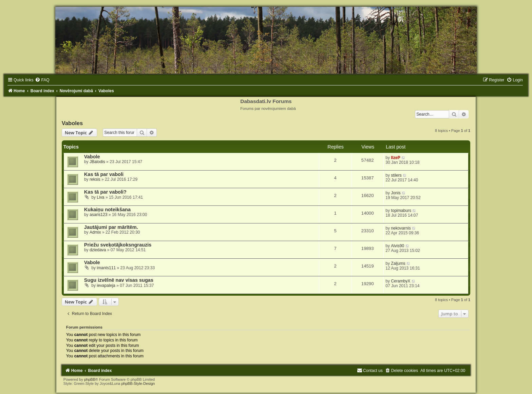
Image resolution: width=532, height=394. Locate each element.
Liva (100, 197)
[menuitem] (42, 80)
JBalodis (97, 162)
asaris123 (98, 215)
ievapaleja (106, 285)
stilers (396, 175)
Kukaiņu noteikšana (107, 210)
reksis (95, 179)
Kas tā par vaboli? (105, 192)
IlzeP (396, 158)
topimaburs (401, 211)
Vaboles (72, 123)
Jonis (396, 193)
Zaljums (398, 263)
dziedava (98, 250)
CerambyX (401, 281)
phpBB (90, 379)
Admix (95, 232)
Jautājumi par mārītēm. (111, 227)
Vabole (92, 157)
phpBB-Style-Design (138, 383)
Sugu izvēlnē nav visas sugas (119, 280)
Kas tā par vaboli (104, 174)
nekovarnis (401, 228)
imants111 (106, 268)
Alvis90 (397, 246)
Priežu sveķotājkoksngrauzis (118, 245)
